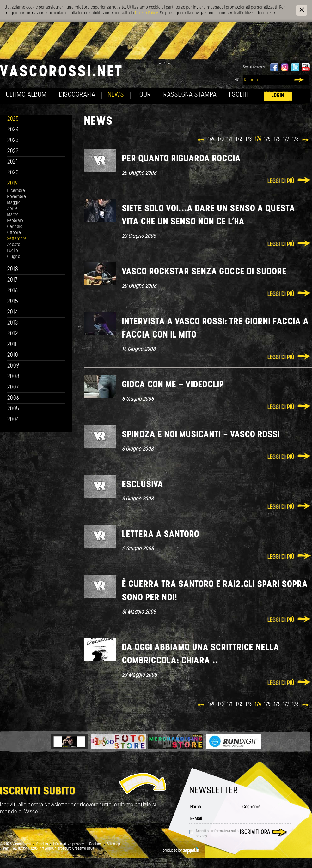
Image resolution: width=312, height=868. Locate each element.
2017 (12, 280)
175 (268, 139)
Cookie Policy (146, 13)
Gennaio (15, 227)
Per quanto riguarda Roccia (181, 159)
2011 (12, 345)
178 (296, 139)
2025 (13, 119)
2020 (13, 173)
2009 (13, 366)
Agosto (14, 245)
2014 (13, 312)
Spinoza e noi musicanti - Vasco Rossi (201, 435)
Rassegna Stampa (190, 95)
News (116, 95)
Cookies (95, 844)
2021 (13, 162)
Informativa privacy (69, 844)
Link (236, 80)
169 (211, 139)
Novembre (17, 197)
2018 (13, 269)
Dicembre (16, 191)
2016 (13, 291)
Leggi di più (281, 181)
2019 (13, 184)
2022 (13, 151)
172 (239, 139)
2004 (13, 420)
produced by (181, 851)
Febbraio (15, 221)
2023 (13, 141)
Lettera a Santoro (161, 535)
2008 (13, 377)
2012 (13, 334)
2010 (13, 355)
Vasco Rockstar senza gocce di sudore (204, 272)
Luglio (13, 251)
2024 (13, 130)
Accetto (217, 834)
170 (221, 139)
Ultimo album (26, 95)
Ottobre (14, 233)
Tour (144, 95)
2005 (13, 409)
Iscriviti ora (255, 832)
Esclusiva (143, 485)
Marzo (13, 215)
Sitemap (113, 844)
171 (230, 139)
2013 (13, 323)
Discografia (77, 95)
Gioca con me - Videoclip (173, 385)
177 (286, 139)
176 (277, 139)
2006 (13, 398)
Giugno (14, 257)
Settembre (17, 239)
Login (278, 96)
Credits (42, 844)
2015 (13, 302)
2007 (13, 388)
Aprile (12, 209)
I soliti (239, 95)
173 (249, 139)
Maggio (14, 203)
